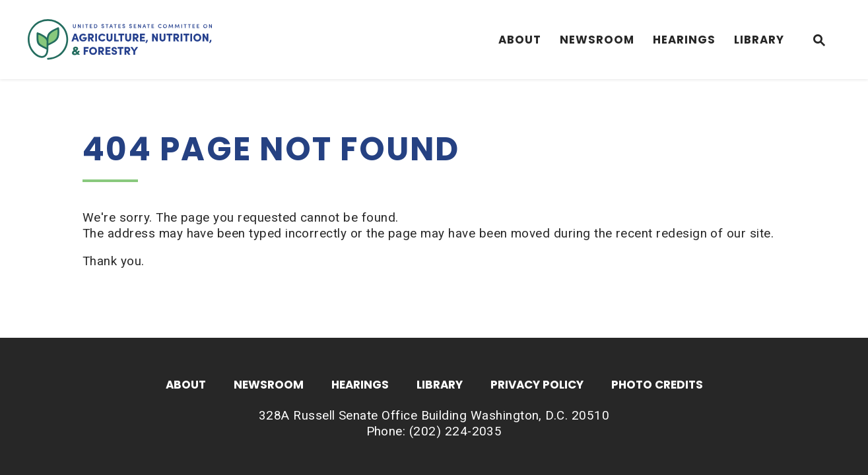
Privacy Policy (537, 386)
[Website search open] (819, 42)
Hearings (684, 40)
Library (759, 40)
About (520, 40)
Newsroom (597, 40)
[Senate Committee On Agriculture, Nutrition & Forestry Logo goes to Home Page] (120, 40)
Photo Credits (657, 386)
